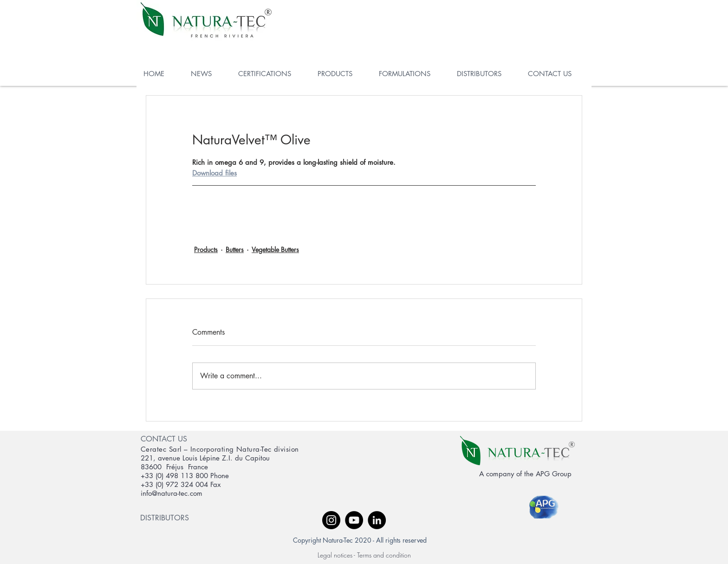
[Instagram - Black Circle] (331, 520)
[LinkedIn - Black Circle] (377, 520)
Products (206, 250)
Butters (235, 250)
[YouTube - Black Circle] (354, 520)
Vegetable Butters (275, 250)
